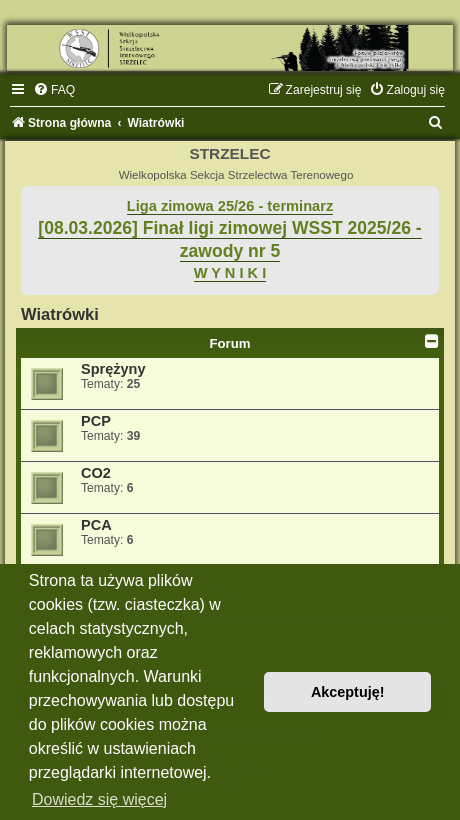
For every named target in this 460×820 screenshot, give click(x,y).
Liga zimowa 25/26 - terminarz (230, 206)
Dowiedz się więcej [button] (99, 799)
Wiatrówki (60, 314)
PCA (96, 525)
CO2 (96, 473)
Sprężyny (113, 369)
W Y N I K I (230, 273)
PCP (96, 421)
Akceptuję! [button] (348, 692)
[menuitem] (54, 90)
